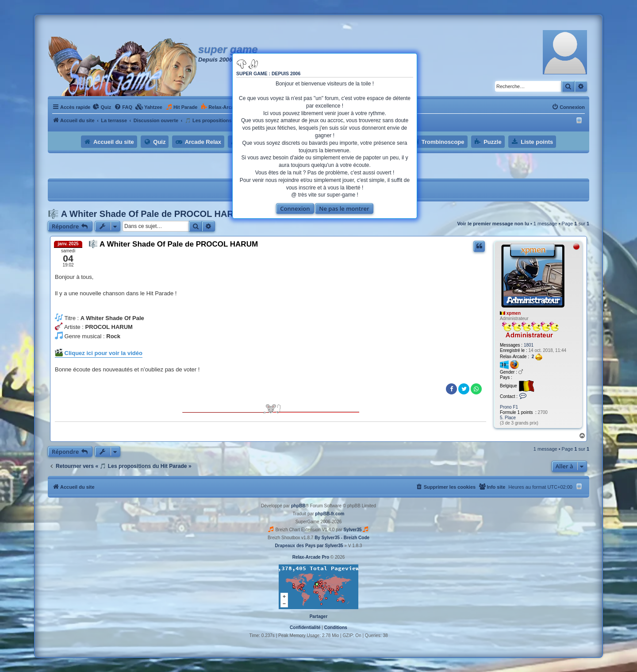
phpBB (298, 506)
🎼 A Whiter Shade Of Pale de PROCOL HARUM (148, 214)
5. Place (508, 418)
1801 (529, 345)
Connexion (295, 209)
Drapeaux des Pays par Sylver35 (309, 546)
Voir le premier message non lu (493, 224)
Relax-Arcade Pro (311, 557)
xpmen (514, 313)
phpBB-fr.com (330, 514)
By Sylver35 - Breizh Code (342, 538)
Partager (319, 616)
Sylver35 (352, 530)
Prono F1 (509, 407)
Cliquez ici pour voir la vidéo (99, 352)
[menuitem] (102, 107)
